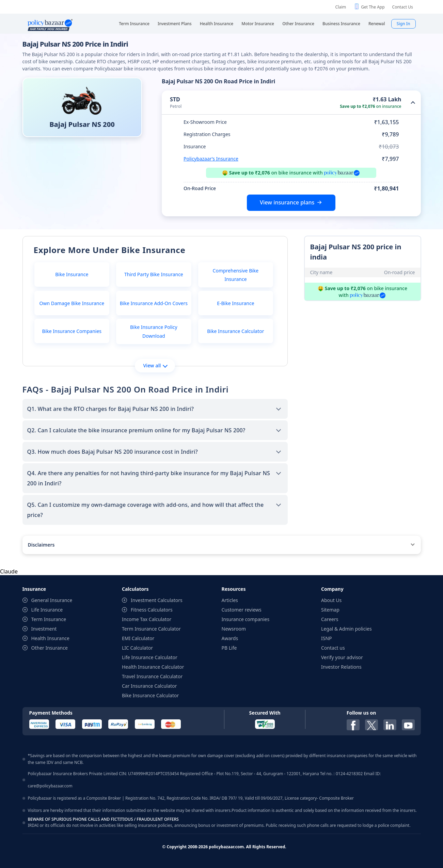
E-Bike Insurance (235, 303)
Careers (330, 619)
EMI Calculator (138, 638)
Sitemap (330, 610)
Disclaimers (41, 545)
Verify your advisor (342, 657)
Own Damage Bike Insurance (72, 303)
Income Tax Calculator (147, 619)
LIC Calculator (137, 648)
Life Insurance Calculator (150, 657)
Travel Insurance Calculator (152, 676)
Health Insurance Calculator (153, 667)
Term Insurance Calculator (151, 629)
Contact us (333, 648)
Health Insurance (50, 638)
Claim (341, 7)
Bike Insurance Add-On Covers (154, 303)
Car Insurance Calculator (149, 686)
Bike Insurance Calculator (235, 331)
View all (155, 365)
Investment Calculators (157, 600)
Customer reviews (242, 610)
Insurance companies (246, 619)
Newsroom (234, 629)
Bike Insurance (72, 274)
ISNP (327, 638)
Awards (230, 638)
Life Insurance (47, 610)
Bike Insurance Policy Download (154, 331)
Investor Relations (341, 667)
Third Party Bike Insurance (154, 274)
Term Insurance (49, 619)
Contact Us (403, 7)
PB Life (229, 648)
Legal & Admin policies (346, 629)
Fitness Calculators (152, 610)
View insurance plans (287, 202)
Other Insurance (50, 648)
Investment (44, 629)
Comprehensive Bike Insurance (236, 275)
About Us (331, 600)
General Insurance (52, 600)
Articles (230, 600)
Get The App (373, 7)
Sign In (404, 24)
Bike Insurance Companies (72, 331)
